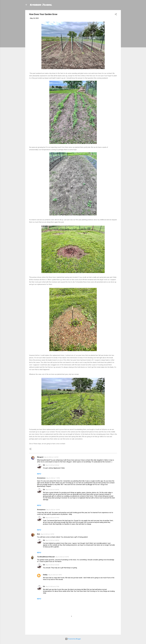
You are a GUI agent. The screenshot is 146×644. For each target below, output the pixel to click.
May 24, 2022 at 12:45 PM (51, 457)
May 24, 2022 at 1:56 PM (53, 510)
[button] (116, 15)
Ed (44, 465)
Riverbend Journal (41, 5)
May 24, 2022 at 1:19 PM (53, 478)
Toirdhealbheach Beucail (46, 557)
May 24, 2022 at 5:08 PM (52, 540)
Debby (45, 575)
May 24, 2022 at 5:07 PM (52, 518)
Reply (39, 474)
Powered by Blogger (73, 639)
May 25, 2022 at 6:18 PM (55, 575)
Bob (38, 534)
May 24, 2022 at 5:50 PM (62, 557)
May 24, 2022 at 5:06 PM (52, 490)
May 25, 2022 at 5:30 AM (52, 465)
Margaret (40, 457)
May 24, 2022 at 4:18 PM (47, 534)
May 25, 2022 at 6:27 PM (52, 587)
